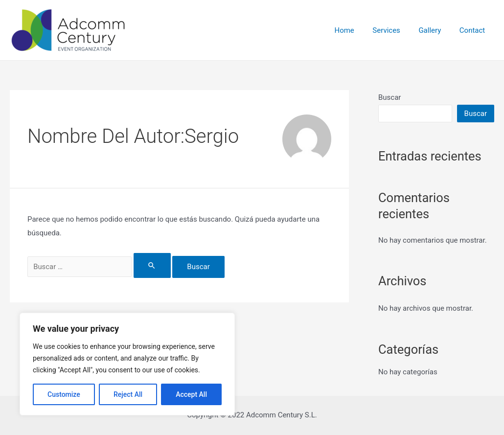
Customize (64, 394)
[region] (127, 364)
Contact (474, 30)
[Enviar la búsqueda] (157, 265)
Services (396, 30)
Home (357, 30)
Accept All (191, 394)
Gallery (435, 30)
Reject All (128, 394)
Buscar (389, 97)
